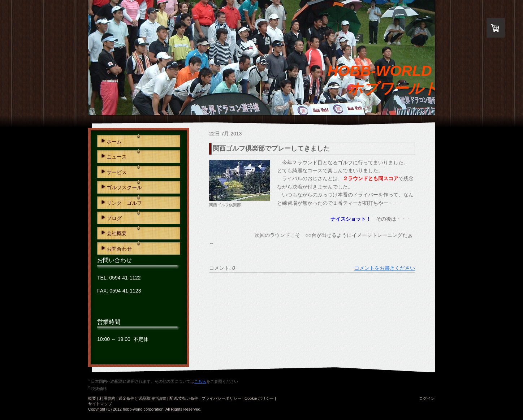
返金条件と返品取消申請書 (142, 398)
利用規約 (107, 398)
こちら (200, 381)
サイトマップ (100, 404)
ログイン (427, 398)
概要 (92, 398)
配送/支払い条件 (184, 398)
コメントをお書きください (385, 268)
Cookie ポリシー (259, 398)
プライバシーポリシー (221, 398)
